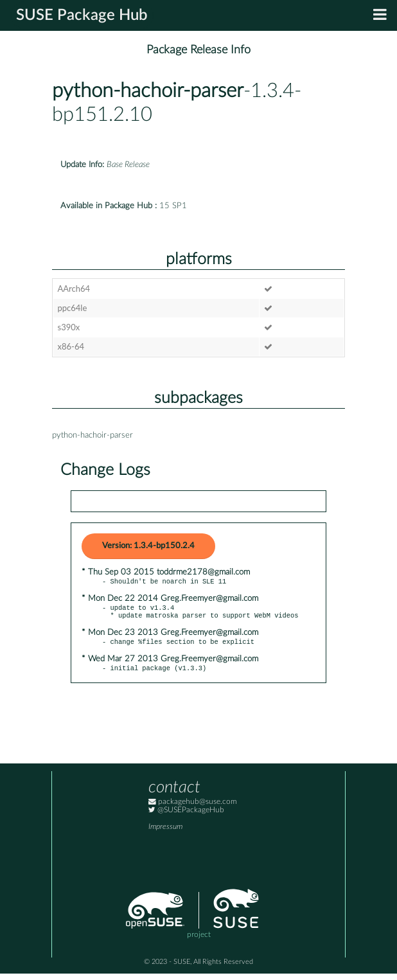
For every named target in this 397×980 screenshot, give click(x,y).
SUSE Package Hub (82, 15)
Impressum (165, 833)
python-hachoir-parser (148, 91)
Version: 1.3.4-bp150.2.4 (148, 546)
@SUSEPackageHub (186, 816)
